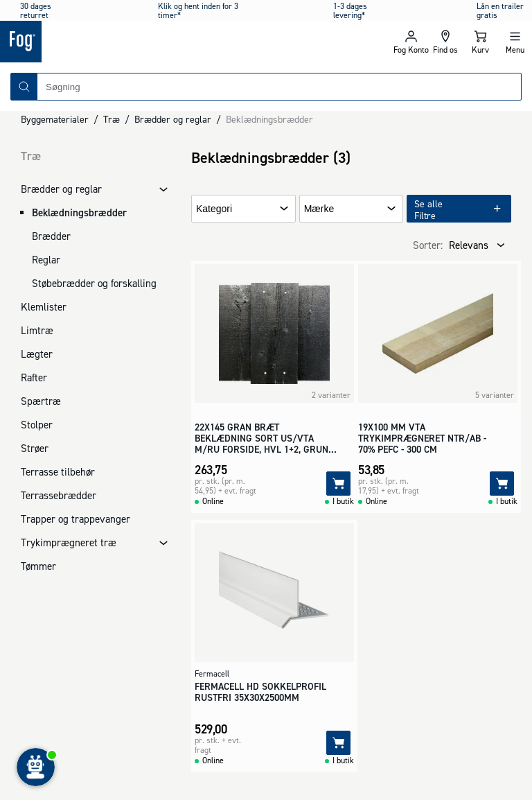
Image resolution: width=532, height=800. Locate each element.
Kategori (214, 209)
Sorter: (428, 245)
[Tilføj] (338, 484)
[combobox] (279, 87)
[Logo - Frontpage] (133, 42)
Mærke (319, 209)
